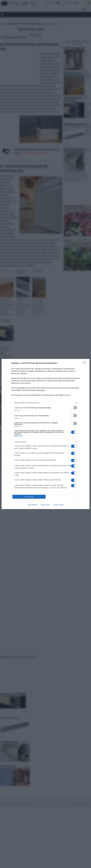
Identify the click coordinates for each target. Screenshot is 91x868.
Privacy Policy (58, 505)
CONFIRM (29, 497)
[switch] (74, 408)
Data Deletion (33, 505)
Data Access (45, 505)
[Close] (85, 363)
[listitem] (46, 403)
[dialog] (46, 434)
